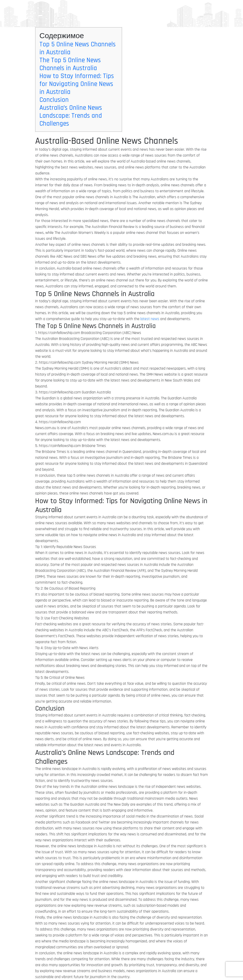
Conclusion (54, 100)
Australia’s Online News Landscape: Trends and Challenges (71, 116)
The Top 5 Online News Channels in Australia (70, 64)
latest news (150, 319)
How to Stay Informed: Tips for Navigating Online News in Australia (77, 84)
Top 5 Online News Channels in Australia (77, 48)
